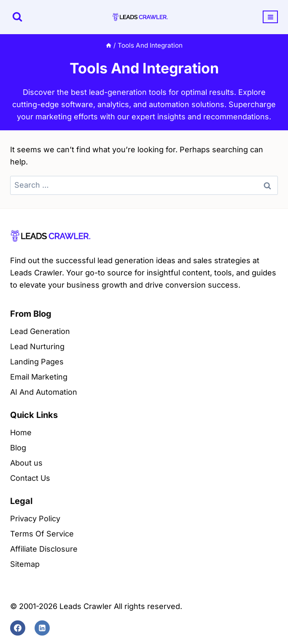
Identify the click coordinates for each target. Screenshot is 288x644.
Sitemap (25, 564)
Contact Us (30, 478)
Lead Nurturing (37, 346)
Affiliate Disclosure (44, 549)
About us (26, 463)
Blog (18, 448)
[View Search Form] (17, 17)
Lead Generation (40, 331)
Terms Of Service (42, 534)
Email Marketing (39, 377)
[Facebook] (18, 628)
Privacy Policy (35, 519)
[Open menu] (270, 17)
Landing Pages (37, 362)
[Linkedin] (42, 628)
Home (21, 432)
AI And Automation (44, 392)
